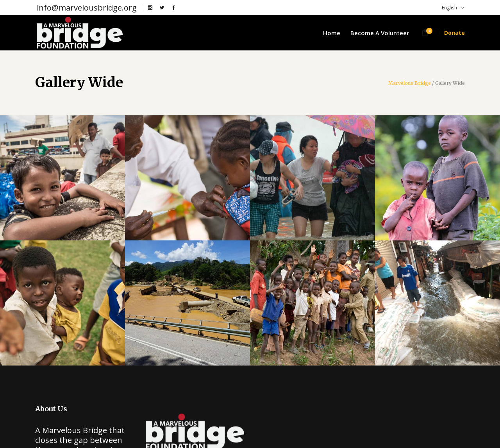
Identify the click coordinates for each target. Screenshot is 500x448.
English (449, 8)
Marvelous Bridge (410, 83)
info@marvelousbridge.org (87, 8)
